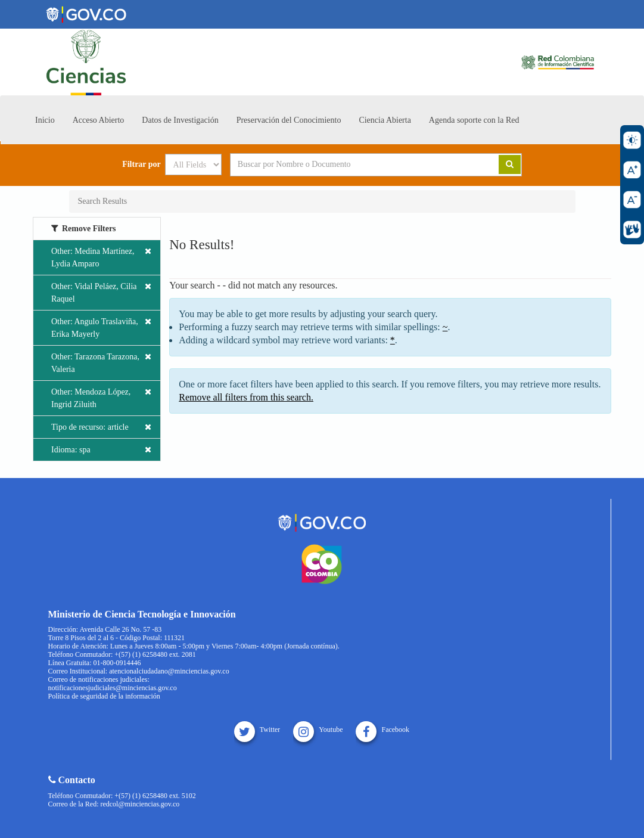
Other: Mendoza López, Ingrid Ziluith (101, 397)
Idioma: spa (101, 450)
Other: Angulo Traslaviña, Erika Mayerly (101, 327)
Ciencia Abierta (385, 120)
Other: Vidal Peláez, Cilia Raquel (101, 292)
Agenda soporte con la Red (474, 120)
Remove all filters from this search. (246, 397)
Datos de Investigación (180, 120)
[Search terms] (350, 165)
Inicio (45, 120)
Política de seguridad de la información (104, 696)
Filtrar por (141, 165)
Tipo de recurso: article (101, 427)
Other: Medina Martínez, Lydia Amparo (101, 257)
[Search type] (193, 165)
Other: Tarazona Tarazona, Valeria (101, 362)
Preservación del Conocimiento (289, 120)
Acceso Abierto (99, 120)
